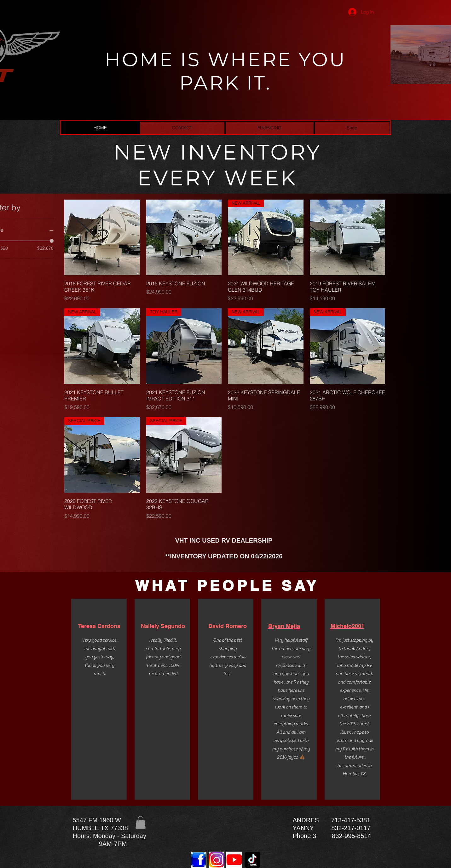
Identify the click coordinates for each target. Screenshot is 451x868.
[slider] (52, 241)
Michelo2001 (347, 626)
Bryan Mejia (284, 626)
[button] (141, 822)
